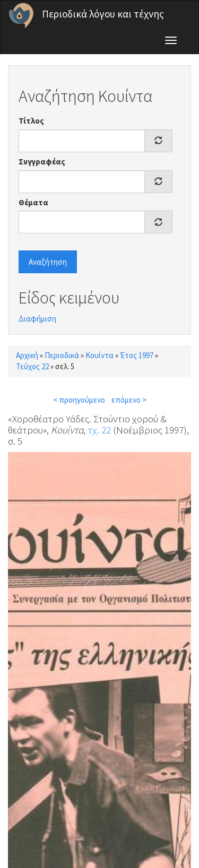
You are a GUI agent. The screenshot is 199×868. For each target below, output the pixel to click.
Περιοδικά (62, 355)
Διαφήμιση (37, 319)
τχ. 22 (99, 430)
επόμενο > (129, 400)
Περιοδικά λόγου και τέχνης (103, 14)
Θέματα (33, 202)
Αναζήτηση (48, 262)
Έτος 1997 (137, 355)
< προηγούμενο (79, 400)
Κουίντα (99, 355)
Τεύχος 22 (32, 366)
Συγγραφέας (42, 162)
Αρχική (27, 355)
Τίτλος (31, 121)
